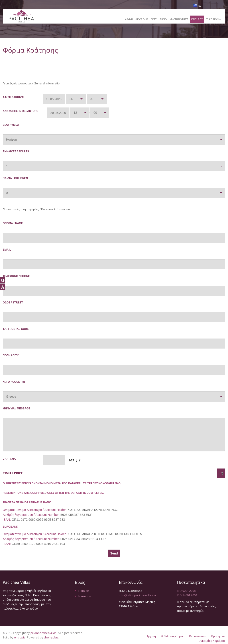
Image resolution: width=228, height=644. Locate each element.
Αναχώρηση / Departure (23, 113)
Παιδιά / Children (23, 180)
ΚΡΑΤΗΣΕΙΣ (196, 19)
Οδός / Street (23, 304)
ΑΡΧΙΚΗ (125, 19)
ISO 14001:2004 (187, 595)
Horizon (11, 140)
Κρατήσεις (218, 636)
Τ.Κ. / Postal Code (23, 331)
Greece (11, 397)
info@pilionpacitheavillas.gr (138, 595)
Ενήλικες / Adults (23, 153)
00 (92, 99)
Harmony (85, 596)
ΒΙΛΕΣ (151, 19)
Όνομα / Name (23, 225)
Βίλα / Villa (23, 127)
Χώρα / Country (23, 384)
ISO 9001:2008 (186, 591)
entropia (20, 637)
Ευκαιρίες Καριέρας (212, 641)
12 (75, 113)
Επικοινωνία (198, 636)
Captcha (23, 460)
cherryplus (51, 637)
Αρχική (151, 636)
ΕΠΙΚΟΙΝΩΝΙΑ (213, 19)
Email (23, 251)
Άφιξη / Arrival (23, 99)
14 (71, 99)
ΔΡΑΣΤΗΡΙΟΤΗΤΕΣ (177, 19)
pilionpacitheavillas (44, 633)
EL (197, 6)
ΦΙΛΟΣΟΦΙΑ (139, 19)
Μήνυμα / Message (23, 410)
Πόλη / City (23, 357)
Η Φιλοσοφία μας (173, 636)
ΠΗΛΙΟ (161, 19)
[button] (3, 280)
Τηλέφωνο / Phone (23, 278)
